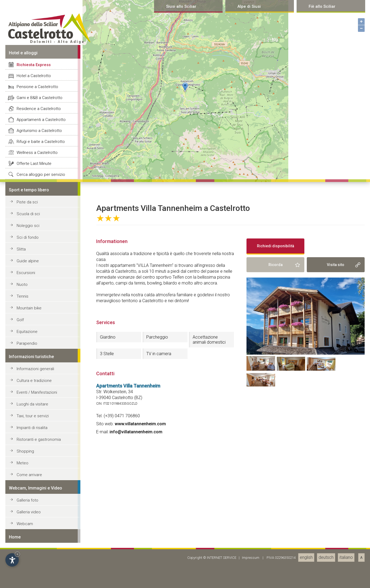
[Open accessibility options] (12, 560)
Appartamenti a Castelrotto (41, 408)
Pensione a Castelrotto (37, 375)
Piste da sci (27, 491)
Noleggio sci (28, 514)
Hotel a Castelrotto (34, 364)
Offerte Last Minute (34, 452)
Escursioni (26, 561)
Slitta (21, 538)
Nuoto (22, 573)
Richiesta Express (34, 353)
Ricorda (276, 553)
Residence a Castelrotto (39, 397)
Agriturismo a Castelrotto (39, 419)
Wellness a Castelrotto (37, 441)
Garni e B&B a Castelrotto (40, 386)
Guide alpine (28, 549)
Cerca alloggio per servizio (41, 463)
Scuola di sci (28, 502)
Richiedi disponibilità (276, 534)
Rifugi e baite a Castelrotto (41, 430)
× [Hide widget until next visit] (17, 554)
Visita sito (336, 553)
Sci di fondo (28, 526)
